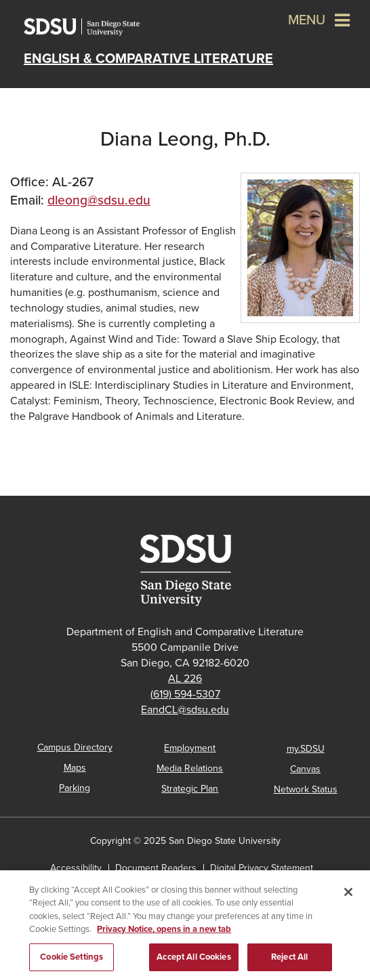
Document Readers (156, 868)
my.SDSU (306, 749)
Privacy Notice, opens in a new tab (164, 933)
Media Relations (190, 768)
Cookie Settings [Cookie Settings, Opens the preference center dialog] (71, 961)
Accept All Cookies (193, 961)
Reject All (289, 961)
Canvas (305, 769)
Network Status (306, 789)
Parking (75, 788)
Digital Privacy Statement (262, 868)
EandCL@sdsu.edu (185, 710)
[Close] (348, 895)
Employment (190, 748)
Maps (75, 768)
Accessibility (76, 868)
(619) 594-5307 (185, 694)
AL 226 (185, 679)
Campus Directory (75, 747)
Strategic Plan (190, 789)
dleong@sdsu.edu (99, 200)
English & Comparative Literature (148, 59)
